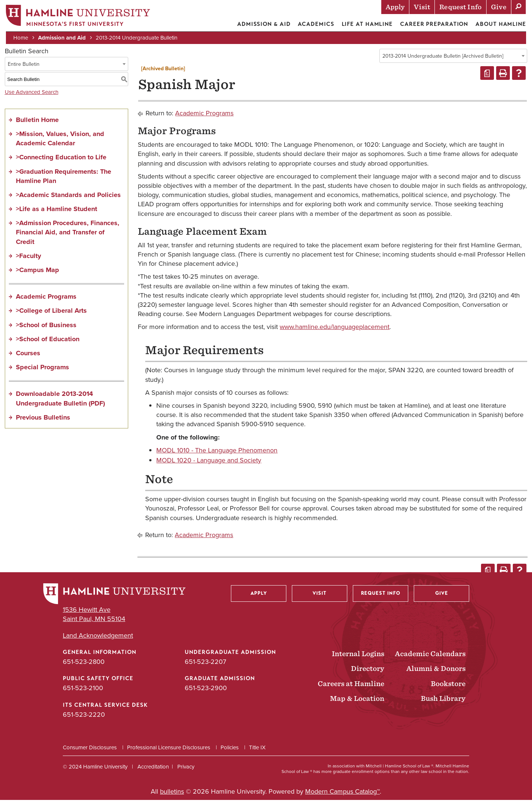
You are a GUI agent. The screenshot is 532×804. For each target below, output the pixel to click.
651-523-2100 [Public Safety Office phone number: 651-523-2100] (83, 692)
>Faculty (28, 260)
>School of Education (48, 343)
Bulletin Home (37, 124)
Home (22, 38)
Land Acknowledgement (98, 640)
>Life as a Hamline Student (57, 213)
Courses (28, 357)
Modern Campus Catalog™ (342, 795)
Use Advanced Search (32, 96)
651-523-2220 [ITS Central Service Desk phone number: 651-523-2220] (84, 719)
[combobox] (453, 60)
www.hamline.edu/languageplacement (335, 331)
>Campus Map (37, 274)
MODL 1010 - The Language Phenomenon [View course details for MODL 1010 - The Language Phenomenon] (217, 454)
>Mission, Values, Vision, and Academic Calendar (60, 143)
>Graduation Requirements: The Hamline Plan (64, 180)
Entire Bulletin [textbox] (24, 68)
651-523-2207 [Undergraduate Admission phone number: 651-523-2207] (205, 666)
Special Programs (42, 371)
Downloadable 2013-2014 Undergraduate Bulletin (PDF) (60, 403)
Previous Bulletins (43, 421)
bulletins (172, 795)
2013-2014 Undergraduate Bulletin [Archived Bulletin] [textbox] (443, 60)
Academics (314, 24)
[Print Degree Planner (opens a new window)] (487, 77)
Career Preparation (433, 24)
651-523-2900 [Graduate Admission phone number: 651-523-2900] (206, 692)
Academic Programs (46, 301)
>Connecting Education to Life (61, 162)
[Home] (79, 17)
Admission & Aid (262, 24)
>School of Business (46, 329)
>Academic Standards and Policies (68, 199)
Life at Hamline (366, 24)
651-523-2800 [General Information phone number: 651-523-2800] (84, 666)
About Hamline (499, 24)
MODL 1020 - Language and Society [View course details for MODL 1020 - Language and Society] (209, 464)
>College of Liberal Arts (51, 315)
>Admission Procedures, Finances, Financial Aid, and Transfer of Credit (68, 237)
